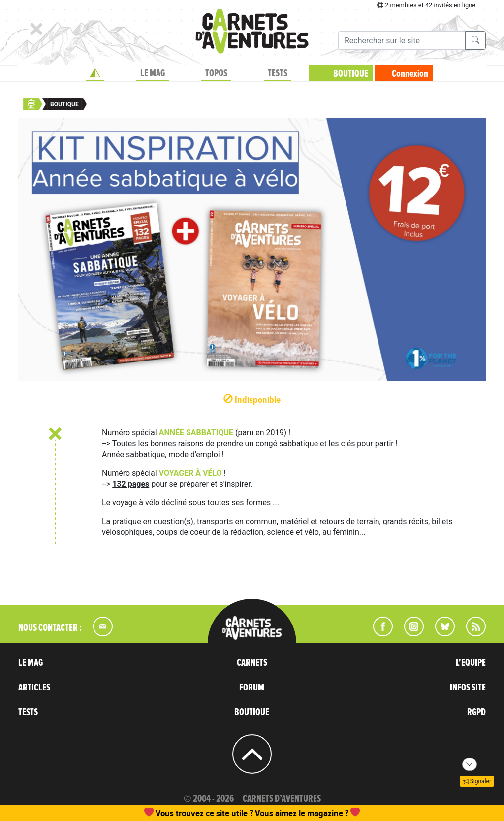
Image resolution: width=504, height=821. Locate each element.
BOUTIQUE (351, 74)
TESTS (278, 73)
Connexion (410, 74)
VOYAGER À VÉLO (190, 473)
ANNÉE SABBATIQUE (196, 433)
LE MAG (153, 73)
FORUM (252, 688)
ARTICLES (34, 688)
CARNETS (252, 663)
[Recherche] (402, 40)
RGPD (476, 712)
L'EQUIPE (471, 663)
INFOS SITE (468, 688)
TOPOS (216, 73)
